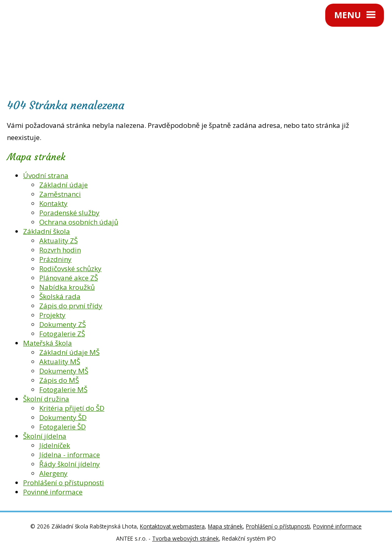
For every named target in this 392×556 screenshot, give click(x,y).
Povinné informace (53, 492)
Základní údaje (64, 185)
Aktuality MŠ (60, 362)
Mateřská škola (48, 343)
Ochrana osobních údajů (79, 222)
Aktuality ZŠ (58, 241)
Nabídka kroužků (67, 287)
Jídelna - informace (70, 455)
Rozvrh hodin (60, 250)
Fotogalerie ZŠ (62, 334)
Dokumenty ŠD (63, 417)
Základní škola (47, 231)
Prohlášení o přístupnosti (64, 483)
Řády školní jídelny (70, 464)
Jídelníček (55, 445)
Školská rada (60, 296)
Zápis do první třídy (71, 306)
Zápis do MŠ (59, 380)
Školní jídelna (45, 436)
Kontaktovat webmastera (172, 526)
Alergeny (53, 473)
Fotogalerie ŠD (63, 427)
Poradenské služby (69, 213)
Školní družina (46, 399)
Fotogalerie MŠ (63, 389)
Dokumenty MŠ (64, 371)
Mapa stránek (225, 526)
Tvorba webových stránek (185, 538)
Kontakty (53, 203)
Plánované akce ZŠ (69, 278)
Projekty (52, 315)
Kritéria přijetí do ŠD (72, 408)
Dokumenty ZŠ (63, 324)
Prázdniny (55, 259)
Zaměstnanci (60, 194)
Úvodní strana (46, 175)
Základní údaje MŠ (69, 352)
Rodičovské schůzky (70, 268)
